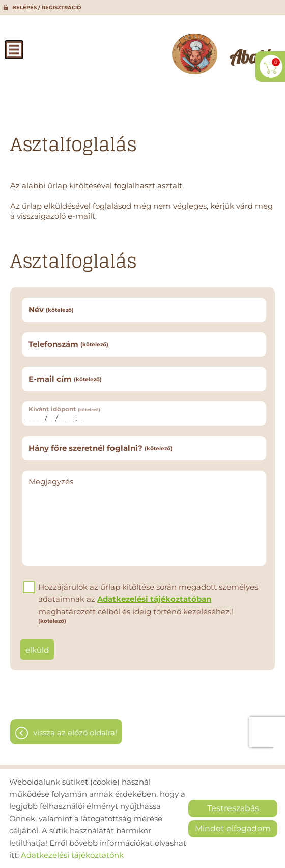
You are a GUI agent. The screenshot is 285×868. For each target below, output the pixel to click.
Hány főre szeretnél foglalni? (101, 448)
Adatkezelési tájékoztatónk (72, 855)
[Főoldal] (195, 54)
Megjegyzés (51, 482)
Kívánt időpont (64, 409)
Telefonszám (68, 344)
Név (51, 310)
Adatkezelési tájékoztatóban (154, 599)
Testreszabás (233, 808)
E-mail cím (65, 379)
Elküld (37, 650)
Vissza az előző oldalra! (75, 732)
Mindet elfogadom (233, 829)
